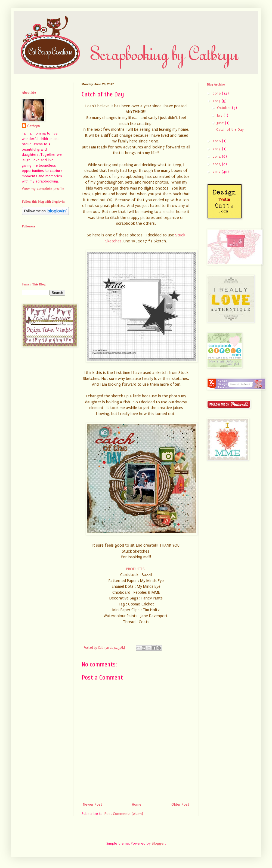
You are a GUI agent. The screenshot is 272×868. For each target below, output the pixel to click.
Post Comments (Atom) (124, 814)
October (225, 108)
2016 (217, 141)
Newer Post (92, 804)
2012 (217, 172)
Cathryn (33, 126)
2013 (217, 164)
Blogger (158, 843)
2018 (217, 93)
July (220, 115)
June (221, 123)
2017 (217, 101)
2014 (217, 156)
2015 (217, 149)
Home (137, 804)
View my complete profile (43, 189)
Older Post (180, 804)
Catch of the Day (230, 130)
